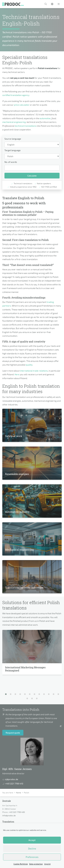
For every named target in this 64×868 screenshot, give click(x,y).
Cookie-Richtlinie (21, 864)
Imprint (47, 864)
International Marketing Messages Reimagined (25, 669)
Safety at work (14, 436)
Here (17, 374)
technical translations (26, 126)
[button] (46, 4)
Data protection (36, 864)
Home (19, 793)
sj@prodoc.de (12, 779)
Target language (13, 150)
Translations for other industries (24, 588)
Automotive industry (17, 512)
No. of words (11, 162)
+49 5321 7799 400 (17, 812)
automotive (45, 118)
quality (29, 365)
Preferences (32, 857)
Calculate (32, 176)
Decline (32, 848)
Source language (13, 139)
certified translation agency (16, 95)
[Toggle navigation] (59, 4)
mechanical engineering (14, 122)
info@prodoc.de (9, 815)
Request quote (13, 733)
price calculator (22, 105)
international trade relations (34, 371)
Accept (32, 840)
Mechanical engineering (19, 550)
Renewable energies (17, 474)
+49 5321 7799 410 (14, 784)
